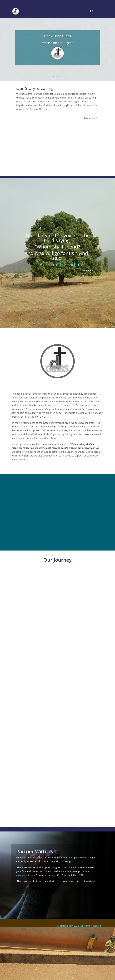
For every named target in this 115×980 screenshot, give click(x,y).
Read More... (89, 118)
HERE (44, 861)
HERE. (81, 875)
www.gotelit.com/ (26, 875)
